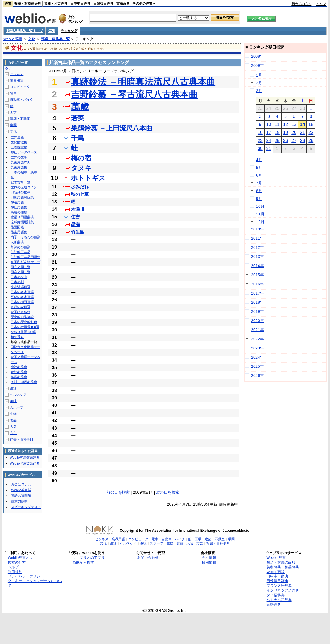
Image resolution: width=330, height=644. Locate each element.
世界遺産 (17, 137)
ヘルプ (321, 4)
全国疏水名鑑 (21, 312)
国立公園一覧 (21, 267)
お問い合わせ (148, 558)
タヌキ (81, 168)
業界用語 (17, 80)
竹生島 (78, 232)
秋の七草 (80, 194)
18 (277, 132)
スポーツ (17, 407)
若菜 (78, 118)
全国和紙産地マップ (25, 262)
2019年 (257, 311)
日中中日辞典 (80, 4)
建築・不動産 (20, 119)
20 (294, 132)
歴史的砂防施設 (22, 317)
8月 (259, 191)
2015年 (257, 275)
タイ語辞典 (276, 595)
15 (311, 124)
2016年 (257, 284)
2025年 (257, 366)
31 (269, 149)
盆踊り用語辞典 (22, 217)
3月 (259, 91)
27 (294, 140)
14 (303, 124)
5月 (259, 168)
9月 (259, 199)
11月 (260, 214)
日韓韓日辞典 (103, 4)
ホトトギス (88, 178)
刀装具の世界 (21, 192)
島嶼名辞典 (19, 377)
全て (8, 69)
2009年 (257, 65)
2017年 (257, 293)
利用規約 (15, 572)
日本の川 (17, 282)
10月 (260, 206)
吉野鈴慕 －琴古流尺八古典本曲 (134, 94)
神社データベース (24, 152)
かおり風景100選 (23, 332)
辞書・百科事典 (22, 439)
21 (303, 132)
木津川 (78, 209)
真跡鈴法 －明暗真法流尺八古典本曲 (143, 82)
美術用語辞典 (21, 162)
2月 (259, 83)
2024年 (257, 357)
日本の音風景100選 (25, 327)
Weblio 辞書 (13, 39)
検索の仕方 (17, 562)
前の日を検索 (118, 492)
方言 (13, 433)
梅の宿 (81, 158)
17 (269, 132)
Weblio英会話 (21, 490)
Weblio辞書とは (20, 558)
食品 (13, 420)
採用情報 (209, 562)
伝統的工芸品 (21, 252)
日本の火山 (19, 277)
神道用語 (17, 202)
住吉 (75, 217)
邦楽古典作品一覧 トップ (25, 31)
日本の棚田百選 (22, 302)
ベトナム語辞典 (279, 600)
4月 (259, 160)
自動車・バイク (22, 100)
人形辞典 (17, 242)
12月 (260, 222)
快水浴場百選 (21, 287)
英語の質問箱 (21, 496)
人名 (13, 427)
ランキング (69, 31)
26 (286, 140)
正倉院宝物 (19, 147)
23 (260, 140)
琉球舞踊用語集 (22, 222)
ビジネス (17, 74)
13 (294, 124)
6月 (259, 175)
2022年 (257, 339)
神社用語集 (19, 207)
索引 (52, 31)
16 (260, 132)
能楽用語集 (19, 232)
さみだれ (80, 187)
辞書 (8, 4)
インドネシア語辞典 (283, 590)
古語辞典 (123, 4)
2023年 (257, 348)
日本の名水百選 (22, 292)
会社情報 (209, 558)
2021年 (257, 330)
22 (311, 132)
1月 (259, 75)
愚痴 (75, 225)
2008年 (257, 56)
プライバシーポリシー (26, 576)
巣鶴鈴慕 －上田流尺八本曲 (112, 128)
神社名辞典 (19, 367)
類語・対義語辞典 (28, 4)
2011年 (257, 238)
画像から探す (83, 562)
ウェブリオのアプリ (89, 558)
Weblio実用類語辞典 (25, 458)
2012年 (257, 247)
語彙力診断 (19, 501)
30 (260, 149)
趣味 (13, 401)
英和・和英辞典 (56, 4)
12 (286, 124)
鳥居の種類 (19, 212)
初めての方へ (301, 4)
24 (269, 140)
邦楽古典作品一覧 (55, 39)
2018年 (257, 302)
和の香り (17, 337)
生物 (13, 414)
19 (286, 132)
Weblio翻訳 (276, 572)
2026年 (257, 376)
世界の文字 (19, 157)
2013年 (257, 257)
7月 (259, 183)
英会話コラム (21, 484)
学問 (13, 125)
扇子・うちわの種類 (25, 237)
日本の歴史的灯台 (24, 322)
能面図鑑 (17, 227)
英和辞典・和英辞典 (283, 567)
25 (277, 140)
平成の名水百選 (22, 297)
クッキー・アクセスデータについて (35, 583)
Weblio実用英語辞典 (25, 463)
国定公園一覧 (21, 272)
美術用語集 (19, 167)
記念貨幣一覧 (21, 182)
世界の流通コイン (24, 187)
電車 (13, 93)
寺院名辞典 (19, 372)
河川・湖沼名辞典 (24, 382)
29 (311, 140)
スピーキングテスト (26, 507)
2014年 (257, 266)
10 (269, 124)
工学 (13, 112)
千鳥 (78, 138)
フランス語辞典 (279, 586)
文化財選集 (19, 142)
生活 (13, 388)
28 (303, 140)
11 (277, 124)
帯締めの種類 (21, 247)
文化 (32, 39)
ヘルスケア (18, 395)
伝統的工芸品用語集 (25, 257)
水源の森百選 (21, 307)
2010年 (257, 229)
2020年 (257, 321)
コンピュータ (20, 87)
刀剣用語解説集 (22, 197)
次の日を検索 (168, 492)
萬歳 (80, 107)
